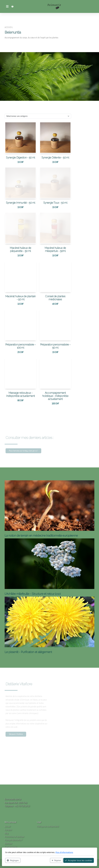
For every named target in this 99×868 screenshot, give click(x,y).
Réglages (13, 860)
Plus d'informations (64, 852)
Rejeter (56, 860)
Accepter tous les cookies (79, 860)
